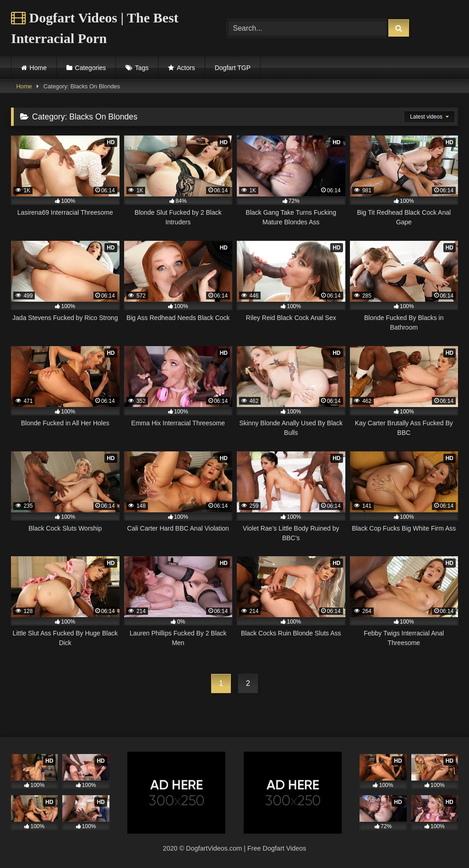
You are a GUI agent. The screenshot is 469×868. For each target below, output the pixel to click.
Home (38, 68)
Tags (142, 68)
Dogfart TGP (233, 68)
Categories (91, 68)
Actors (186, 68)
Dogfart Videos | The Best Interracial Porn (95, 28)
